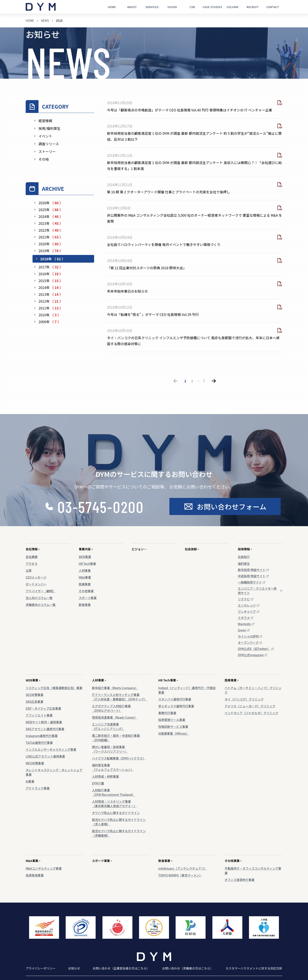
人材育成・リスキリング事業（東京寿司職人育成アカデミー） (114, 804)
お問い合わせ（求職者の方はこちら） (188, 968)
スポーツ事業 (88, 598)
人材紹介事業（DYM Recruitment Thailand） (113, 792)
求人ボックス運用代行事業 (176, 706)
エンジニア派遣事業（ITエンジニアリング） (108, 726)
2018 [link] (59, 21)
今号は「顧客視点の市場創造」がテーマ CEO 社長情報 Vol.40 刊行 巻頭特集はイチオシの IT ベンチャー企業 (190, 110)
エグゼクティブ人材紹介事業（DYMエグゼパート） (111, 708)
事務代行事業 (167, 713)
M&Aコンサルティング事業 (44, 868)
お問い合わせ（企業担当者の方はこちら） (121, 968)
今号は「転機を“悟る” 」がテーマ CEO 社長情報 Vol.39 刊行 (153, 314)
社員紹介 (244, 557)
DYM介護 (98, 783)
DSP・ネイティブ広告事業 (43, 708)
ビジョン (139, 549)
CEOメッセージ (36, 577)
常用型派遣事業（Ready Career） (115, 717)
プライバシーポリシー (41, 968)
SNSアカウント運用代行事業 (45, 729)
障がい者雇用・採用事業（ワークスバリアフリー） (110, 749)
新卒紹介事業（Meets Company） (115, 688)
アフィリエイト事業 (39, 715)
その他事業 (86, 591)
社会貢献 (192, 549)
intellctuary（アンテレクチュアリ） (183, 868)
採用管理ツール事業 (172, 720)
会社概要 (32, 557)
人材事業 (85, 570)
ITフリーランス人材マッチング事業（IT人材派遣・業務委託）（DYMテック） (120, 697)
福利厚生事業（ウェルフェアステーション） (113, 767)
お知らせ (74, 968)
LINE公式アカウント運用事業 (45, 756)
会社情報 (33, 549)
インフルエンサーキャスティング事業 (51, 749)
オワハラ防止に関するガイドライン (116, 813)
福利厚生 (244, 564)
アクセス (32, 564)
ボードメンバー (36, 584)
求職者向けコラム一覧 (41, 605)
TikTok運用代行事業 (39, 743)
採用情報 (245, 549)
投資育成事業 (35, 875)
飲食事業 (85, 605)
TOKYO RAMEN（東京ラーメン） (180, 875)
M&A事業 (85, 577)
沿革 (29, 570)
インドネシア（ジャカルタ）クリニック (251, 713)
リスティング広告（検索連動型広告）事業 (54, 688)
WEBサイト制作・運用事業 (44, 722)
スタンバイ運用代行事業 (175, 699)
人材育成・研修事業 (105, 776)
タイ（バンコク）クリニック (244, 699)
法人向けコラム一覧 (39, 598)
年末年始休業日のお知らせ (127, 291)
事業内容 (86, 549)
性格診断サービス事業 (173, 727)
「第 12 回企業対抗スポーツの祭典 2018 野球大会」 (147, 268)
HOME (30, 21)
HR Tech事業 (87, 564)
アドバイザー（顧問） (41, 591)
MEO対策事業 (35, 763)
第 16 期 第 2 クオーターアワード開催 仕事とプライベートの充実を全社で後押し (169, 192)
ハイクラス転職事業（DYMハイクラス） (119, 758)
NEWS (45, 21)
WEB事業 (85, 557)
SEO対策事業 (35, 695)
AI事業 (30, 781)
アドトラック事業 (38, 788)
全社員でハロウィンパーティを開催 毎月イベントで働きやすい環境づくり (164, 244)
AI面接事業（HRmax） (174, 733)
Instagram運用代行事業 (42, 736)
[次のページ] (214, 381)
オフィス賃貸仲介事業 (240, 880)
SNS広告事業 (35, 702)
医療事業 (85, 584)
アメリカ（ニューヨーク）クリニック (250, 706)
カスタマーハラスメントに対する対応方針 (254, 968)
